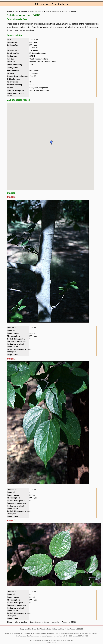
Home (10, 12)
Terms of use (52, 643)
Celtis (47, 12)
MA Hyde (33, 42)
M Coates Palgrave (38, 53)
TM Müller (34, 50)
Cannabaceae (36, 12)
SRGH (32, 56)
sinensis (55, 12)
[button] (51, 143)
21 (32, 65)
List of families (21, 12)
